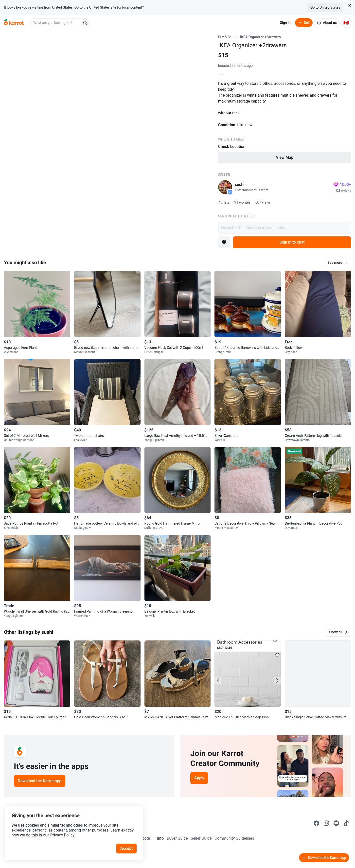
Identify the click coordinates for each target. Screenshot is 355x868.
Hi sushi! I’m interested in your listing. (285, 228)
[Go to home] (14, 23)
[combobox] (56, 23)
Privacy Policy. (67, 830)
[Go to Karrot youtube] (336, 823)
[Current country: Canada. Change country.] (346, 23)
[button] (338, 263)
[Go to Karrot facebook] (317, 823)
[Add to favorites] (224, 242)
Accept (128, 843)
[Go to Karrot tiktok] (346, 823)
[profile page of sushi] (225, 187)
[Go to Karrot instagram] (326, 823)
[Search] (85, 23)
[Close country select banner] (350, 5)
